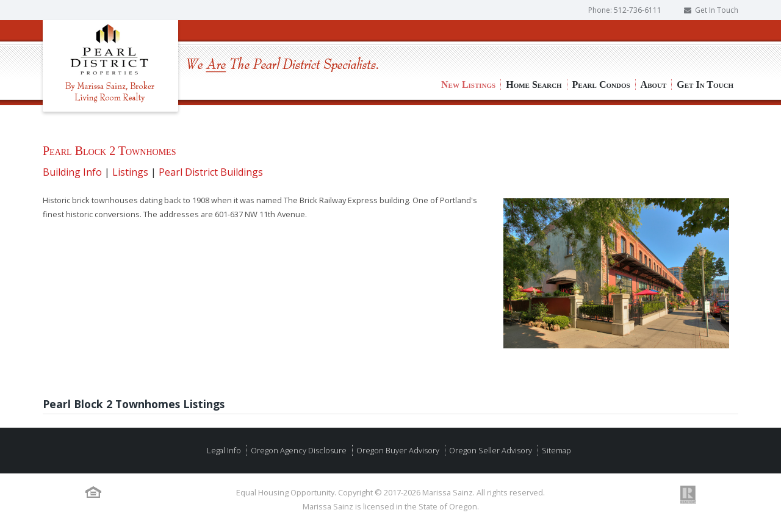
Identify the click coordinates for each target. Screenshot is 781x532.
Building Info (72, 172)
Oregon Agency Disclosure (298, 450)
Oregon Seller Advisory (490, 450)
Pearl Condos (601, 43)
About (654, 43)
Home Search (534, 43)
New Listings (468, 43)
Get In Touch (717, 10)
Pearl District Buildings (211, 172)
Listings (130, 172)
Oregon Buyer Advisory (397, 450)
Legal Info (224, 450)
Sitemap (556, 450)
